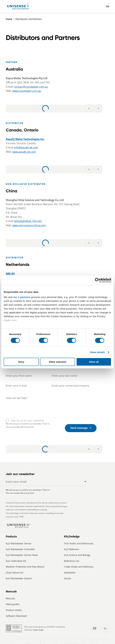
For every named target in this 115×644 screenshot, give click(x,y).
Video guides (13, 604)
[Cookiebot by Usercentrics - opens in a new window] (97, 280)
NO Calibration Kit (16, 561)
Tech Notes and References (79, 543)
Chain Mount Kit (15, 573)
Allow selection (57, 362)
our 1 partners (22, 297)
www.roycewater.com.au (27, 91)
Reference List (72, 561)
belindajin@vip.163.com (28, 221)
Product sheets (14, 610)
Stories (68, 578)
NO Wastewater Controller (20, 549)
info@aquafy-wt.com (26, 147)
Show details (97, 352)
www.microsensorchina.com (29, 225)
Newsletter (70, 573)
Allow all (94, 362)
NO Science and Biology (77, 555)
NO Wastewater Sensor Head (22, 555)
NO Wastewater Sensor (19, 543)
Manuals (10, 598)
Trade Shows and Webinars (79, 567)
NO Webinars (72, 549)
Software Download (16, 616)
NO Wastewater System (19, 578)
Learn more (38, 630)
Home (9, 19)
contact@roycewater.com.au (31, 87)
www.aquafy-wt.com (24, 152)
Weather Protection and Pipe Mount (25, 567)
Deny (21, 362)
